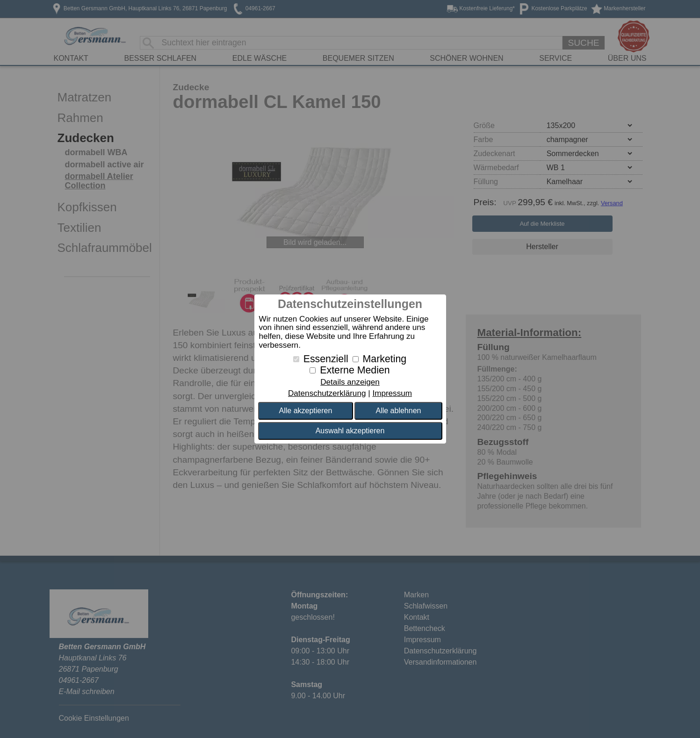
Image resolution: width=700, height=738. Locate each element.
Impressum (392, 393)
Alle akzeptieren (306, 411)
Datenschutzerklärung (327, 393)
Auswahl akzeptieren (350, 431)
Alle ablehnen (398, 411)
